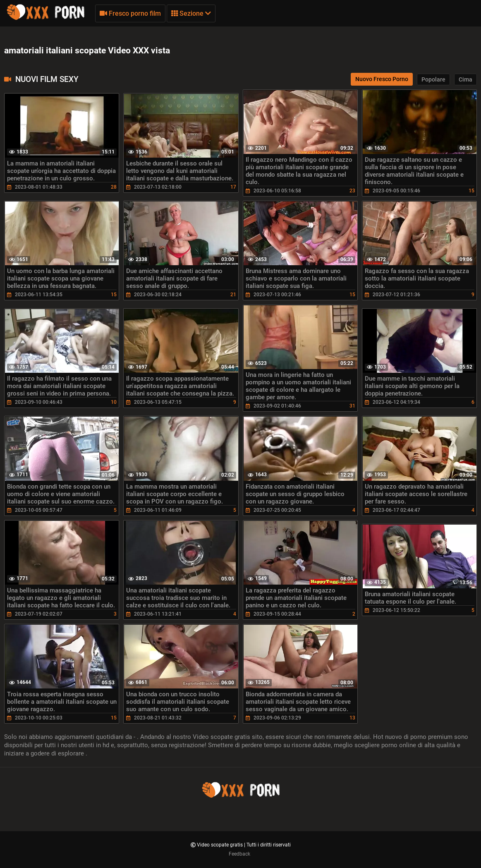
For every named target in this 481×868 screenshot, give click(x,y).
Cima (465, 79)
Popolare (433, 79)
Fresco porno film (130, 13)
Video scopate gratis (220, 845)
